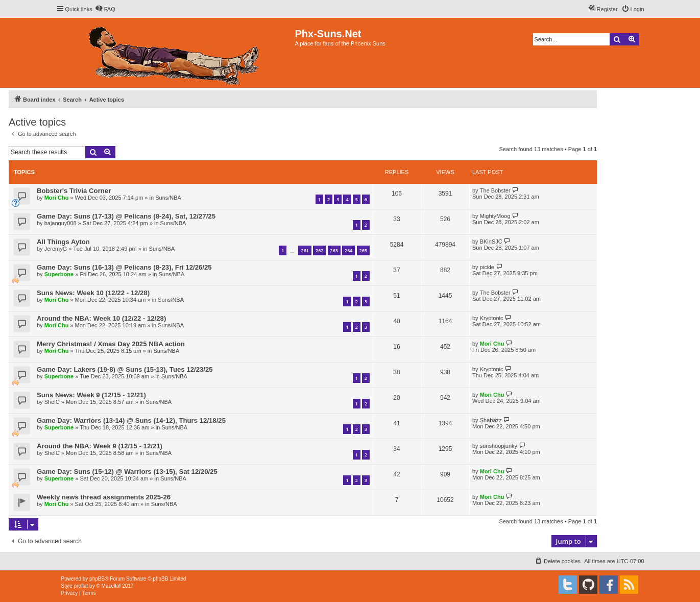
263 (334, 250)
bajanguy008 (61, 223)
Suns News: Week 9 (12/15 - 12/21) (91, 395)
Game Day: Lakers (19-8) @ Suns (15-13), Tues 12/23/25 (125, 369)
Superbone (59, 274)
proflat (81, 586)
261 (305, 250)
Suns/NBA (168, 198)
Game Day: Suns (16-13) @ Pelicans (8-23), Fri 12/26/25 (124, 267)
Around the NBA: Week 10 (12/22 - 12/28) (101, 318)
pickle (487, 267)
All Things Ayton (63, 242)
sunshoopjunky (499, 446)
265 (363, 250)
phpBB (97, 579)
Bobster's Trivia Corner (74, 191)
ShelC (52, 402)
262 (319, 250)
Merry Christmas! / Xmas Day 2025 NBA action (111, 344)
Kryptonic (492, 318)
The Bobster (495, 190)
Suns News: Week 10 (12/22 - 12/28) (93, 293)
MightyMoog (495, 216)
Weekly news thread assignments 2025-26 (104, 497)
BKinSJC (491, 242)
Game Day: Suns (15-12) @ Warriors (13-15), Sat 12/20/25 (127, 472)
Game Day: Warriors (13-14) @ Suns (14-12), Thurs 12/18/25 (131, 420)
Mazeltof (111, 586)
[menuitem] (105, 9)
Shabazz (491, 420)
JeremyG (56, 249)
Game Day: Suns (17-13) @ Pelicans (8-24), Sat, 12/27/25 (126, 216)
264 (348, 250)
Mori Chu (57, 198)
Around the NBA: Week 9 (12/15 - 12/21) (100, 446)
